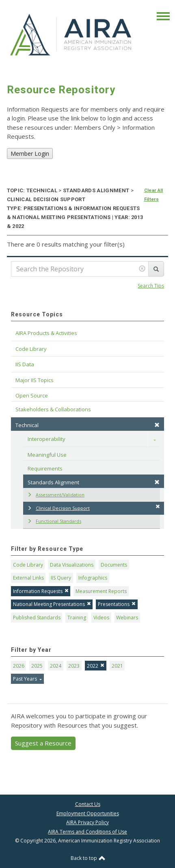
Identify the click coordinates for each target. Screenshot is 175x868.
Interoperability (46, 439)
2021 (117, 666)
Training (77, 618)
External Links (28, 578)
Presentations (117, 604)
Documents (114, 565)
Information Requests (41, 591)
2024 (56, 666)
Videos (101, 618)
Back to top (88, 858)
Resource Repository (61, 90)
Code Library (28, 565)
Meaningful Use (47, 455)
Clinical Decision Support (94, 508)
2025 (37, 666)
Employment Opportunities (88, 813)
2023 (74, 666)
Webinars (127, 618)
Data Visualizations (72, 565)
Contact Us (88, 804)
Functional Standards (54, 521)
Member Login (30, 154)
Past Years (26, 679)
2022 (96, 666)
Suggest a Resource (43, 743)
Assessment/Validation (56, 495)
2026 (19, 666)
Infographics (93, 578)
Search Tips (151, 286)
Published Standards (37, 618)
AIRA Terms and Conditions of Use (87, 832)
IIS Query (61, 578)
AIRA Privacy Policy (87, 822)
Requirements (45, 468)
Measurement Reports (101, 591)
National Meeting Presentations (52, 604)
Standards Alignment (94, 482)
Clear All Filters (154, 195)
